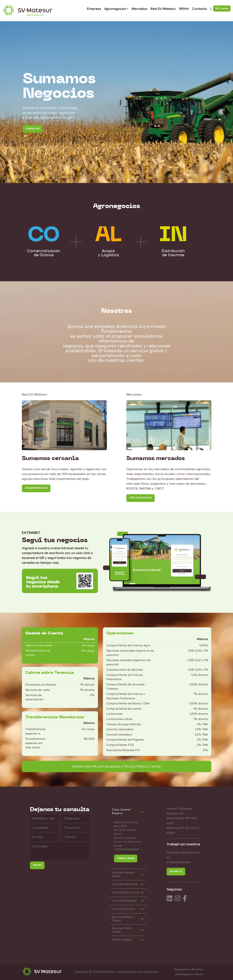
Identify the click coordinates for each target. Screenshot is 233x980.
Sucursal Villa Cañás (121, 930)
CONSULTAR (33, 129)
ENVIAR (37, 865)
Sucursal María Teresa (122, 919)
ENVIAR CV (176, 872)
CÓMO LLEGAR (126, 858)
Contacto (200, 9)
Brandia (197, 969)
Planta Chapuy (122, 940)
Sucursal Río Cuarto (126, 892)
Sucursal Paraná (123, 909)
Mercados (139, 9)
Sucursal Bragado (124, 901)
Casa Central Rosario (121, 811)
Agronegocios (115, 9)
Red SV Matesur (163, 9)
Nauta (199, 974)
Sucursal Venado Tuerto (123, 874)
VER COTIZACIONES (140, 498)
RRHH (184, 9)
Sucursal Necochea (125, 884)
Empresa (94, 9)
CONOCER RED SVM (36, 488)
